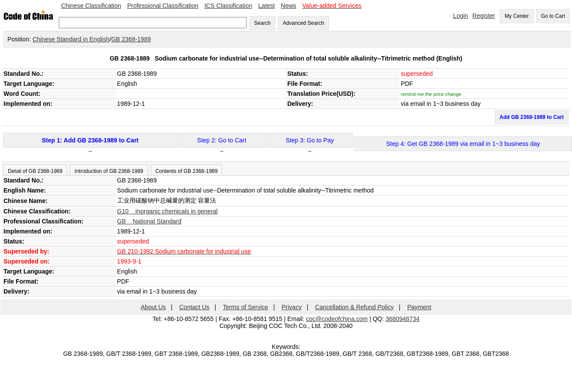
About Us (153, 307)
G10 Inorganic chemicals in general (168, 211)
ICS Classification (228, 6)
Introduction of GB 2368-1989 (109, 171)
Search (262, 23)
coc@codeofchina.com (337, 319)
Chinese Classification (91, 6)
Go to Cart (553, 16)
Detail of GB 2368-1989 (35, 171)
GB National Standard (149, 221)
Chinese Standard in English (71, 39)
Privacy (292, 307)
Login (460, 16)
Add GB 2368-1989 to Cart (532, 117)
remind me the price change (431, 94)
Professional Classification (163, 6)
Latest (267, 6)
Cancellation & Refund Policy (354, 307)
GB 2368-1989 (131, 39)
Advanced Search (303, 23)
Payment (419, 307)
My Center (516, 16)
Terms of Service (245, 307)
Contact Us (195, 307)
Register (484, 16)
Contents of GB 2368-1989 (187, 171)
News (289, 6)
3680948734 (403, 319)
